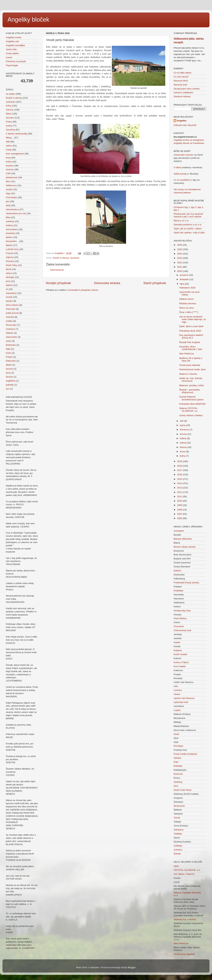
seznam (10, 118)
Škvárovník (179, 806)
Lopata (177, 710)
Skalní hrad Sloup (183, 790)
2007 (180, 514)
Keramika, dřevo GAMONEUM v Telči (191, 348)
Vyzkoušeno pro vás (16, 213)
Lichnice (178, 690)
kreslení (10, 166)
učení (9, 341)
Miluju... (10, 138)
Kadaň (177, 642)
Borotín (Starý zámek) (185, 547)
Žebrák (177, 854)
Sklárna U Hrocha (188, 374)
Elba (8, 217)
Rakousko (11, 361)
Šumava (10, 261)
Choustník (179, 626)
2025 (180, 249)
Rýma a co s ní (181, 221)
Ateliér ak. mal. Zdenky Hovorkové (191, 380)
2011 (180, 496)
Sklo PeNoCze (187, 354)
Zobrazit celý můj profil (185, 125)
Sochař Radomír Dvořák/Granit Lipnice (191, 398)
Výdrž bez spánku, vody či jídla (189, 233)
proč (8, 281)
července (185, 430)
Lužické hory (12, 249)
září (182, 421)
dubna (183, 443)
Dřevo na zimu (187, 308)
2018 (180, 466)
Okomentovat (57, 270)
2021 (180, 267)
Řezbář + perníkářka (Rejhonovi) (190, 391)
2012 (180, 492)
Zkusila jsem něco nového (187, 89)
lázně (9, 269)
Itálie (8, 349)
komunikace (12, 229)
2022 (180, 263)
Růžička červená (188, 303)
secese (9, 369)
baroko (9, 301)
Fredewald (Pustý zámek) (186, 583)
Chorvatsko (12, 197)
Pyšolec (178, 758)
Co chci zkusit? (181, 77)
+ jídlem (197, 229)
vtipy (8, 193)
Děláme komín (187, 299)
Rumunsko (11, 325)
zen (8, 389)
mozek (9, 297)
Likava (177, 694)
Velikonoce (11, 185)
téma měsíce (12, 305)
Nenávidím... (12, 241)
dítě (8, 142)
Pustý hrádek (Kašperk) (185, 754)
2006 (180, 518)
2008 (180, 510)
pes (8, 201)
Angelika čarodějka (15, 45)
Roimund (178, 774)
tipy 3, (200, 207)
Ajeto (176, 866)
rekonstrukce (12, 209)
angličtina (11, 381)
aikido (9, 365)
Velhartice (179, 830)
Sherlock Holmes (182, 97)
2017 (180, 470)
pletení (9, 237)
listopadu (185, 279)
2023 (180, 258)
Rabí (176, 762)
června (183, 434)
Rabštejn (178, 766)
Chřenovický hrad (182, 630)
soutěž (9, 189)
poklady (10, 385)
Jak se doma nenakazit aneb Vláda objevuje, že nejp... (193, 319)
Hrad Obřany (180, 618)
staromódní (12, 337)
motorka (10, 317)
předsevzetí (12, 177)
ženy (8, 373)
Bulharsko (11, 345)
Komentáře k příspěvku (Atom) (83, 290)
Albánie (10, 333)
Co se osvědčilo (182, 180)
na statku (10, 94)
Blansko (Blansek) (183, 539)
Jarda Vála (11, 49)
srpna (183, 425)
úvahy (9, 126)
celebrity (10, 221)
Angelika (182, 121)
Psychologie (12, 65)
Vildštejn (178, 834)
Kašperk (178, 650)
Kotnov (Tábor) (181, 662)
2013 (180, 488)
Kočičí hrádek (180, 654)
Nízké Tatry (11, 265)
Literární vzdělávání (183, 93)
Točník (177, 818)
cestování (11, 102)
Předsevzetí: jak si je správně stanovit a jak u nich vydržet (188, 215)
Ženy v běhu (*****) (189, 312)
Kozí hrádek (180, 666)
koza (8, 158)
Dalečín (177, 571)
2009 (180, 505)
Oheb (176, 734)
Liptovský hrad (181, 702)
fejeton (9, 245)
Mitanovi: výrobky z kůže (192, 385)
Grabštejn (179, 591)
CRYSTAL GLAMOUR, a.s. (187, 870)
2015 (180, 479)
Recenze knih (180, 85)
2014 (180, 483)
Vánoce (10, 110)
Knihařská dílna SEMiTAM (192, 404)
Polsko (9, 357)
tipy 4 (176, 210)
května (183, 438)
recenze (10, 169)
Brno (8, 181)
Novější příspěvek (58, 283)
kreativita (10, 233)
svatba (9, 321)
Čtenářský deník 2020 (190, 331)
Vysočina (75, 258)
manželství (11, 293)
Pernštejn (178, 746)
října (182, 284)
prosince (184, 275)
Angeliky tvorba (14, 37)
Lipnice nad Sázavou (184, 698)
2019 (180, 461)
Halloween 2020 (187, 288)
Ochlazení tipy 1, (182, 207)
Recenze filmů (181, 81)
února (183, 452)
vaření (9, 146)
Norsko (9, 377)
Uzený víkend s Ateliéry (191, 415)
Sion (176, 786)
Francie (10, 253)
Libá (176, 686)
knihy (9, 106)
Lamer (9, 57)
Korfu (9, 353)
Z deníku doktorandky (17, 134)
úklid (8, 205)
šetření (9, 285)
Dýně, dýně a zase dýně (191, 326)
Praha (9, 122)
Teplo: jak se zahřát (183, 229)
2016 (180, 475)
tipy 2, (194, 207)
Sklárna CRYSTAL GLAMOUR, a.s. (189, 410)
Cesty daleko (12, 53)
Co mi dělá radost (182, 73)
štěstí (9, 114)
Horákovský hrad (182, 611)
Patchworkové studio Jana (192, 369)
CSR (8, 173)
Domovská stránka (107, 283)
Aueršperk (179, 531)
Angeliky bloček (28, 20)
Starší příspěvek (155, 283)
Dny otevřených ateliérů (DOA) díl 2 (191, 336)
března (184, 447)
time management (15, 154)
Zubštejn (178, 846)
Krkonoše (11, 309)
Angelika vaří (12, 41)
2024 (180, 254)
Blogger (132, 967)
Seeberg (178, 782)
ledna (183, 456)
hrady (9, 150)
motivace (10, 329)
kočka (9, 162)
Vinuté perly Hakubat (190, 365)
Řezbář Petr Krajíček (190, 342)
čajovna (10, 257)
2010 (180, 501)
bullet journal (12, 313)
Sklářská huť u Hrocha (185, 919)
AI (7, 289)
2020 (180, 271)
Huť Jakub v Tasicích (184, 874)
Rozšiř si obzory (61, 258)
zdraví (9, 273)
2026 (180, 245)
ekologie (10, 277)
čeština (9, 225)
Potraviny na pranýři (16, 61)
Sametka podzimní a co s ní (188, 225)
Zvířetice (178, 850)
